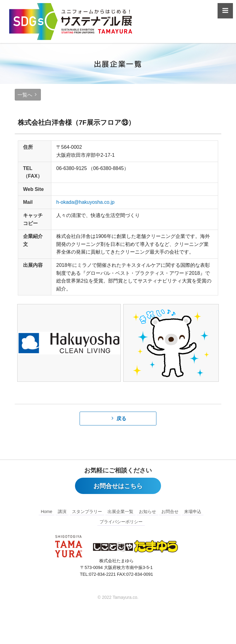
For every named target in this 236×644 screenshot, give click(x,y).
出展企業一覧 (120, 512)
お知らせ (147, 512)
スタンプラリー (87, 512)
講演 (62, 512)
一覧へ (25, 95)
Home (47, 512)
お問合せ (170, 512)
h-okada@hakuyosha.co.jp (85, 202)
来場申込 (193, 512)
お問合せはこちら (118, 486)
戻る (121, 419)
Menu (225, 13)
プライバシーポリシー (121, 522)
